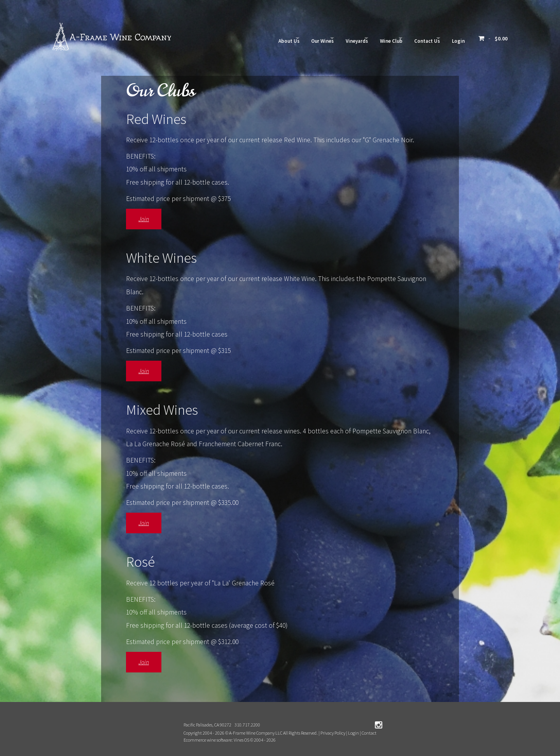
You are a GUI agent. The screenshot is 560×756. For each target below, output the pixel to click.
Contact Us (416, 38)
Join (144, 219)
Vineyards (331, 38)
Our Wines (289, 38)
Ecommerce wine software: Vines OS (216, 740)
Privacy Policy (333, 733)
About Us (248, 38)
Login (455, 38)
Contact (369, 733)
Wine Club (373, 38)
